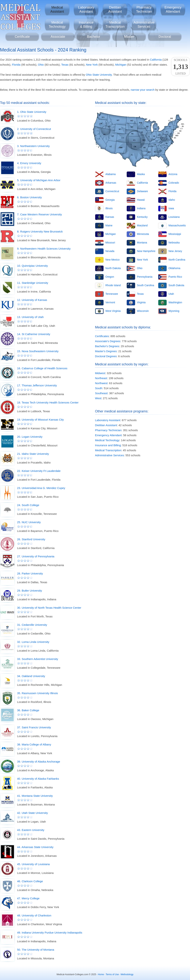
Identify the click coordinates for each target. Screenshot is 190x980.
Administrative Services (109, 455)
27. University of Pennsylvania (36, 556)
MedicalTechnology (57, 25)
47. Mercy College (28, 898)
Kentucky (142, 217)
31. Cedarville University (32, 625)
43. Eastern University (31, 830)
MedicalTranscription (115, 25)
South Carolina (146, 285)
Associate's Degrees (108, 341)
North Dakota (113, 268)
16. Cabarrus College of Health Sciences (42, 368)
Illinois (109, 208)
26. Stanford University (31, 539)
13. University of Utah (30, 317)
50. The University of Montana (36, 950)
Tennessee (112, 294)
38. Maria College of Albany (34, 744)
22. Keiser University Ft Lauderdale (39, 471)
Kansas (110, 217)
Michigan (121, 65)
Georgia (110, 200)
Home (101, 974)
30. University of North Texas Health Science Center (49, 608)
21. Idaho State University (33, 454)
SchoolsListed (181, 67)
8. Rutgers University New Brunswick (40, 231)
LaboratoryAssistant (86, 9)
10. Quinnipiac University (32, 266)
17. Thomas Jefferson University (37, 385)
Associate (58, 37)
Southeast (101, 393)
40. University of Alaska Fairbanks (38, 779)
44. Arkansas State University (35, 847)
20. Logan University (30, 437)
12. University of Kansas (32, 300)
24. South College (28, 505)
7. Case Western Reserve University (39, 214)
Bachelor (93, 37)
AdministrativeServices (144, 25)
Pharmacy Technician (108, 430)
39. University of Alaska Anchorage (39, 762)
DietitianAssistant (115, 9)
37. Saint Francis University (34, 727)
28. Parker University (30, 573)
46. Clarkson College (30, 881)
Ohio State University (99, 75)
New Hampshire (146, 251)
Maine (109, 225)
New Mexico (112, 260)
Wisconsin (143, 311)
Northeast (101, 378)
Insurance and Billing (108, 445)
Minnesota (143, 234)
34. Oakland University (31, 676)
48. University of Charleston (34, 915)
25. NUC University (29, 522)
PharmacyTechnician (144, 9)
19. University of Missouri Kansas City (40, 420)
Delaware (142, 191)
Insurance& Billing (86, 25)
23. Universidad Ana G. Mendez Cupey (41, 488)
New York (92, 65)
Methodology (127, 974)
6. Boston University (29, 197)
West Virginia (113, 311)
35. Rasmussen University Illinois (37, 693)
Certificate (22, 37)
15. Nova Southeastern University (38, 351)
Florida (16, 65)
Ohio (41, 65)
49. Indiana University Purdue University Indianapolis (50, 933)
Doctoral (165, 37)
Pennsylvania (145, 277)
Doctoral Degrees (106, 356)
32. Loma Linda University (33, 642)
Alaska (141, 174)
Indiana (141, 208)
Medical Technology (107, 440)
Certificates (102, 336)
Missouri (110, 243)
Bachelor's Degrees (107, 346)
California (156, 60)
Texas (65, 65)
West (98, 398)
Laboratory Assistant (108, 420)
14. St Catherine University (34, 334)
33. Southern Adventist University (38, 659)
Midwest (100, 373)
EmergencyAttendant (173, 9)
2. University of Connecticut (34, 129)
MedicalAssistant (57, 9)
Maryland (142, 225)
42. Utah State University (32, 813)
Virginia (141, 302)
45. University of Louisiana (33, 864)
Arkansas (111, 183)
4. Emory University (29, 163)
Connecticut (112, 191)
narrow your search (142, 90)
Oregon (110, 277)
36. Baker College (28, 710)
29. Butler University (30, 591)
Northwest (101, 383)
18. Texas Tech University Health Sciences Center (48, 402)
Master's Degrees (106, 351)
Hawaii (141, 200)
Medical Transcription (108, 450)
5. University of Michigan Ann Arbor (39, 180)
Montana (142, 243)
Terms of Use (112, 974)
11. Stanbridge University (33, 283)
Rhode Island (113, 285)
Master (129, 37)
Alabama (110, 174)
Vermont (110, 302)
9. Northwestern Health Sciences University (44, 249)
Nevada (110, 251)
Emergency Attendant (108, 435)
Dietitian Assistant (106, 425)
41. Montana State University (35, 796)
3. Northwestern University (33, 146)
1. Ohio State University (32, 112)
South (99, 388)
